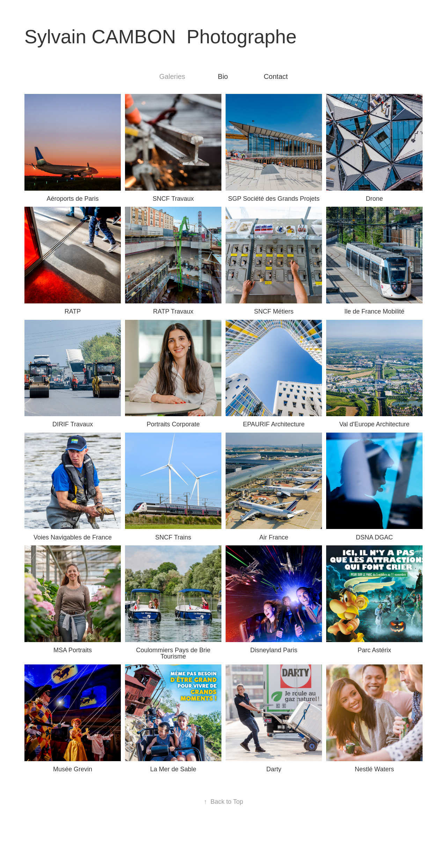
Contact (276, 76)
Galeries (172, 76)
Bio (223, 76)
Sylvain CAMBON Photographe (161, 37)
